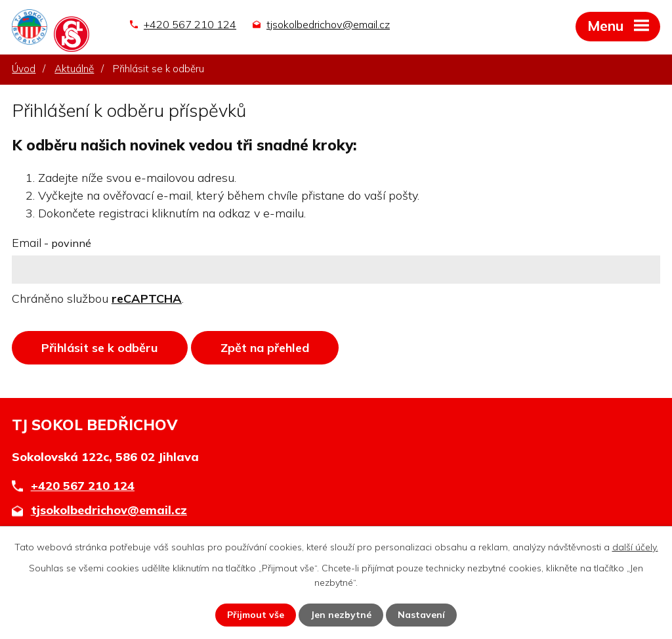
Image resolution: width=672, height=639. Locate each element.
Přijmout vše (256, 615)
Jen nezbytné (341, 615)
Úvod (24, 69)
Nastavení (421, 615)
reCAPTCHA (147, 298)
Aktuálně (74, 69)
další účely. (635, 547)
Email (52, 243)
